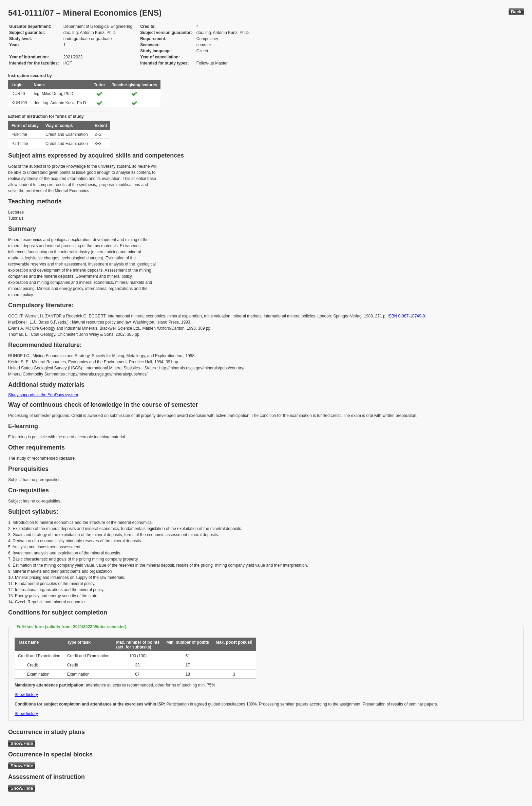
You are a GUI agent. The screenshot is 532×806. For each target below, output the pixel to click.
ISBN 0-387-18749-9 (406, 316)
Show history (26, 695)
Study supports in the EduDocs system (43, 395)
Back (516, 12)
